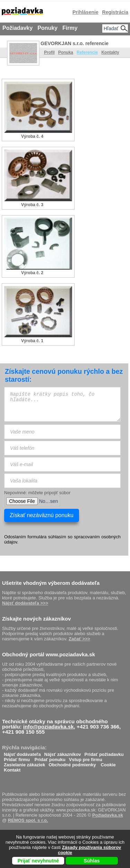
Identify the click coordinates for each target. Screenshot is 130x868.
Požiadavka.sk (108, 815)
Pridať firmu (17, 758)
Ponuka (66, 52)
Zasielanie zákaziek (24, 763)
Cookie (108, 763)
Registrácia (115, 12)
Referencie (87, 52)
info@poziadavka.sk (49, 727)
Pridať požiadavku (104, 753)
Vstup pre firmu (86, 758)
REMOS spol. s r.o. (28, 820)
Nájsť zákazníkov (63, 753)
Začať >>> (79, 639)
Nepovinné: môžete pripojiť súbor (37, 493)
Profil (49, 52)
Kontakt (12, 768)
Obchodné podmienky (72, 763)
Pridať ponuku (50, 758)
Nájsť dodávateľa (22, 753)
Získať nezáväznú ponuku (42, 515)
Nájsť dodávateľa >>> (25, 603)
